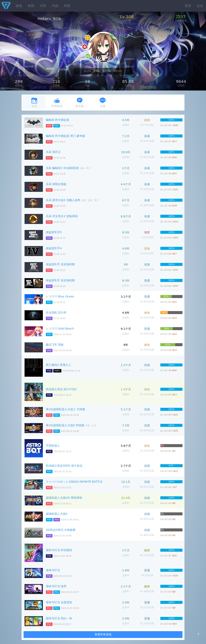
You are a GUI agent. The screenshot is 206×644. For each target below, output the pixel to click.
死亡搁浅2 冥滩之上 (58, 365)
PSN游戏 (57, 102)
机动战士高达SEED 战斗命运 (64, 466)
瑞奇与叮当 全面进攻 (59, 602)
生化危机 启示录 (56, 312)
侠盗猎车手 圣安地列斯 (60, 264)
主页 (34, 102)
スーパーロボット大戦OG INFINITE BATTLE (74, 482)
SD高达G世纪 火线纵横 (61, 530)
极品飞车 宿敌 (55, 345)
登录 (188, 6)
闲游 (67, 6)
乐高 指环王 (53, 152)
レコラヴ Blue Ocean (60, 296)
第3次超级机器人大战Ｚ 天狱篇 (65, 409)
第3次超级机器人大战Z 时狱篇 (65, 425)
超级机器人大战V (57, 514)
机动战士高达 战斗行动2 (61, 389)
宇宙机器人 (53, 446)
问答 (43, 6)
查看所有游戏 (103, 634)
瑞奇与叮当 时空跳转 (59, 550)
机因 (31, 6)
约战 (55, 6)
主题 (103, 102)
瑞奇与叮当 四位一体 (59, 618)
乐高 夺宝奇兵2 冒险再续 (62, 216)
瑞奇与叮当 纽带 (56, 586)
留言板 (80, 102)
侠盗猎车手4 (54, 248)
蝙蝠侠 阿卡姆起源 (58, 120)
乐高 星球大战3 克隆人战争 (63, 200)
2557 (181, 17)
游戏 (19, 6)
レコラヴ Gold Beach (60, 329)
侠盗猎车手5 (54, 232)
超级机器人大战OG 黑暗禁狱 (64, 498)
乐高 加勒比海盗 (56, 184)
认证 (200, 6)
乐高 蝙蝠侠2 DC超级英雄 (62, 168)
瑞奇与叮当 (53, 570)
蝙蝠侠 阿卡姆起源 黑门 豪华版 (65, 136)
